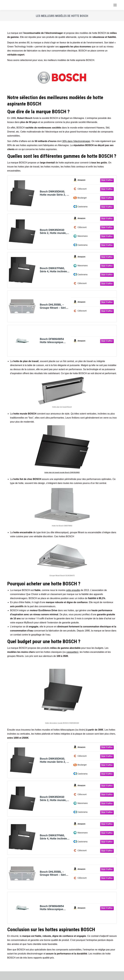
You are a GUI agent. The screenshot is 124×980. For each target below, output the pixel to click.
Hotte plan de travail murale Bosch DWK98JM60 (62, 472)
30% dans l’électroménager (76, 141)
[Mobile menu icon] (115, 5)
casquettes (72, 652)
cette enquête (73, 590)
